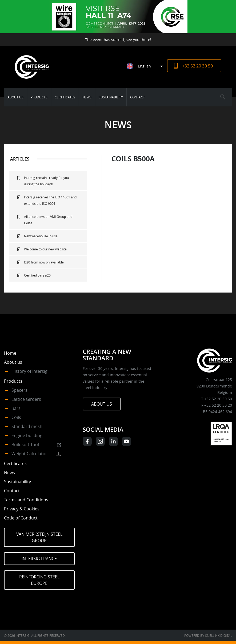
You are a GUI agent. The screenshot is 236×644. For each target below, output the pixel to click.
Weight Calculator (29, 454)
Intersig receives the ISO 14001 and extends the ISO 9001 (50, 200)
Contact (137, 97)
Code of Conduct (21, 518)
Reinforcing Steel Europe (39, 580)
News (87, 97)
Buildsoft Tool (25, 445)
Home (10, 353)
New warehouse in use (41, 236)
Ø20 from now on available (44, 262)
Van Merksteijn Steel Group (39, 537)
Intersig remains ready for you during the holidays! (46, 181)
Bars (16, 408)
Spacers (19, 390)
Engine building (27, 435)
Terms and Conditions (26, 500)
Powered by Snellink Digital (208, 635)
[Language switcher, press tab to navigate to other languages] (147, 66)
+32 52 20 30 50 (197, 66)
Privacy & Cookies (22, 509)
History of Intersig (29, 371)
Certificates (65, 97)
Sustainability (111, 97)
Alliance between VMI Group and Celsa (48, 220)
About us (15, 97)
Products (39, 97)
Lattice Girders (26, 399)
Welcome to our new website (45, 249)
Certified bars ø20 (37, 275)
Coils (16, 417)
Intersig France (39, 559)
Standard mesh (27, 426)
